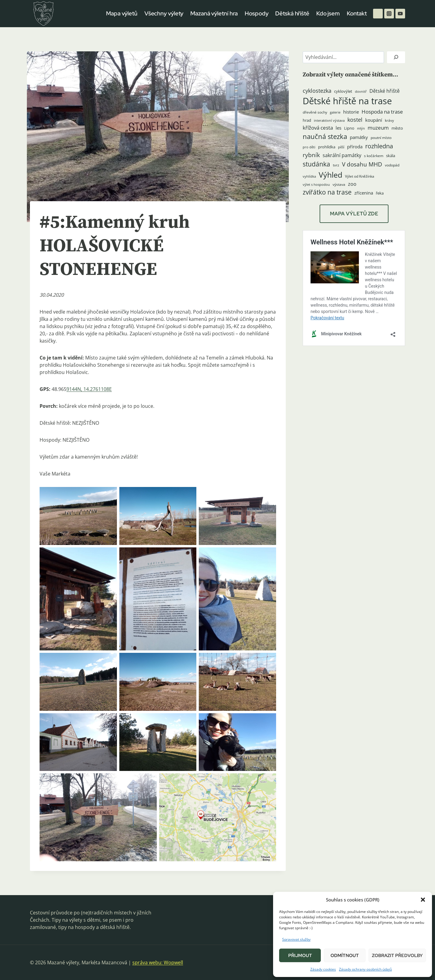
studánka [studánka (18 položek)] (316, 164)
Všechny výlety (164, 13)
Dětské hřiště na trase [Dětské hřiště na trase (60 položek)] (347, 101)
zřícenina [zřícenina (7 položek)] (364, 193)
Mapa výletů (122, 13)
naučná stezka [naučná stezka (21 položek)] (325, 136)
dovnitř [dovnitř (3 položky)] (361, 92)
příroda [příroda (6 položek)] (355, 147)
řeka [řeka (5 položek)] (380, 193)
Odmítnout (345, 956)
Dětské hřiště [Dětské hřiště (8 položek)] (385, 91)
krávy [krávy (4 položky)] (389, 120)
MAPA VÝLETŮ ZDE (354, 214)
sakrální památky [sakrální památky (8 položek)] (342, 155)
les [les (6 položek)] (338, 128)
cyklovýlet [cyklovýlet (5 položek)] (343, 91)
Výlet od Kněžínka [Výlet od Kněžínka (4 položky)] (360, 176)
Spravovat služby (296, 939)
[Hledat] (396, 57)
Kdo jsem (328, 13)
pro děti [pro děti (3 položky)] (309, 147)
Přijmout (300, 956)
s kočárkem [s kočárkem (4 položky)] (374, 156)
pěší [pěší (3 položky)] (341, 147)
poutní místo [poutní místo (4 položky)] (381, 138)
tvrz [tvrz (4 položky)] (336, 165)
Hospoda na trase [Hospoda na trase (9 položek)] (382, 112)
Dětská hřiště (292, 13)
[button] (423, 900)
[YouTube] (400, 14)
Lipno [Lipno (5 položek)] (349, 128)
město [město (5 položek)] (397, 128)
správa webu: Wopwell (158, 962)
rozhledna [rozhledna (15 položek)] (379, 146)
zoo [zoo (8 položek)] (352, 184)
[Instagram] (389, 14)
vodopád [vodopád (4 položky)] (392, 165)
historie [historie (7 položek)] (351, 112)
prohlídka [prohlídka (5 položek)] (327, 147)
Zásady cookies (323, 969)
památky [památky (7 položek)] (359, 137)
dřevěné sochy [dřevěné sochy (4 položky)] (315, 112)
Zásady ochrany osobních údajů (365, 969)
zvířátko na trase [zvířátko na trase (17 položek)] (327, 192)
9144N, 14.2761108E (89, 389)
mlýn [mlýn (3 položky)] (361, 128)
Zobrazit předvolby (397, 956)
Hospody (256, 13)
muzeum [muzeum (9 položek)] (378, 128)
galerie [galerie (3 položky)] (335, 112)
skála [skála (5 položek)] (391, 156)
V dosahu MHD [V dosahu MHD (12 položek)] (362, 164)
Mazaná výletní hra (214, 13)
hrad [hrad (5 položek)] (307, 120)
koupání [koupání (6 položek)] (374, 120)
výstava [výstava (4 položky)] (339, 184)
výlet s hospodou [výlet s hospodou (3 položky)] (316, 185)
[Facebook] (378, 14)
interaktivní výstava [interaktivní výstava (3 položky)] (329, 121)
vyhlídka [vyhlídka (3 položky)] (309, 176)
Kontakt (357, 13)
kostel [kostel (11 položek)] (355, 120)
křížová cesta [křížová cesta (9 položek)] (318, 128)
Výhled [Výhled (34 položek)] (330, 175)
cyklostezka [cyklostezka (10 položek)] (317, 91)
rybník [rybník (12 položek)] (311, 155)
